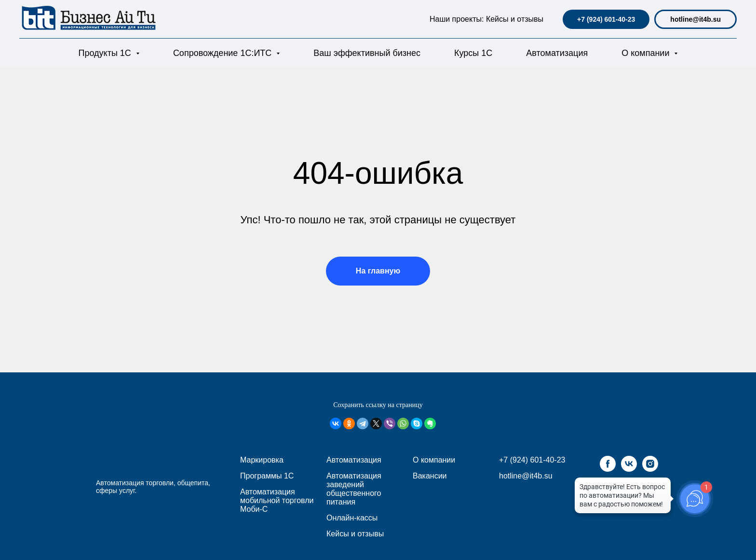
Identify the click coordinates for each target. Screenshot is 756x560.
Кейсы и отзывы (515, 19)
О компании (434, 460)
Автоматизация (557, 53)
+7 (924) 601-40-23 (606, 19)
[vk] (629, 469)
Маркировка (262, 460)
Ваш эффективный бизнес (367, 53)
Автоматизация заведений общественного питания (354, 489)
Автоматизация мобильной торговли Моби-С (277, 500)
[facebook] (608, 469)
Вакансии (430, 476)
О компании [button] (647, 53)
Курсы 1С (473, 53)
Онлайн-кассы (352, 518)
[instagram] (650, 469)
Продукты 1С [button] (106, 53)
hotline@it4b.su (695, 19)
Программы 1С (267, 476)
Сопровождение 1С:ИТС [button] (223, 53)
